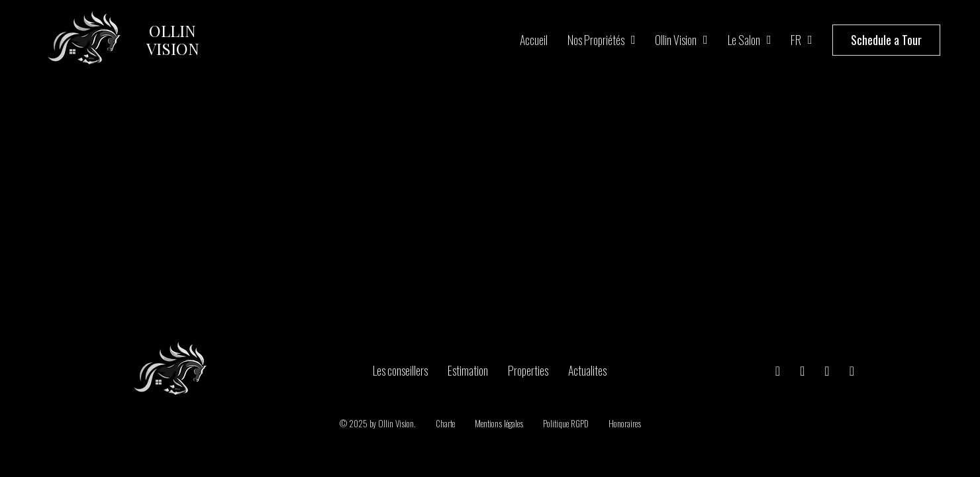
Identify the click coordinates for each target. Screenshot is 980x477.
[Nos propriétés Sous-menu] (633, 40)
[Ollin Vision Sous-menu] (706, 40)
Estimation (468, 370)
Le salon (744, 40)
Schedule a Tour (886, 40)
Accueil (534, 40)
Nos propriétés (596, 40)
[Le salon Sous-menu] (769, 40)
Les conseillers (400, 370)
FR (796, 40)
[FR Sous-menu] (810, 40)
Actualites (587, 370)
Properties (528, 370)
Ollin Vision (676, 40)
